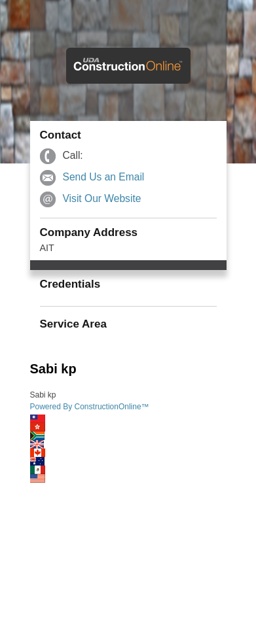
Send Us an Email (104, 177)
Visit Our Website (102, 198)
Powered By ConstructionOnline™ (90, 407)
